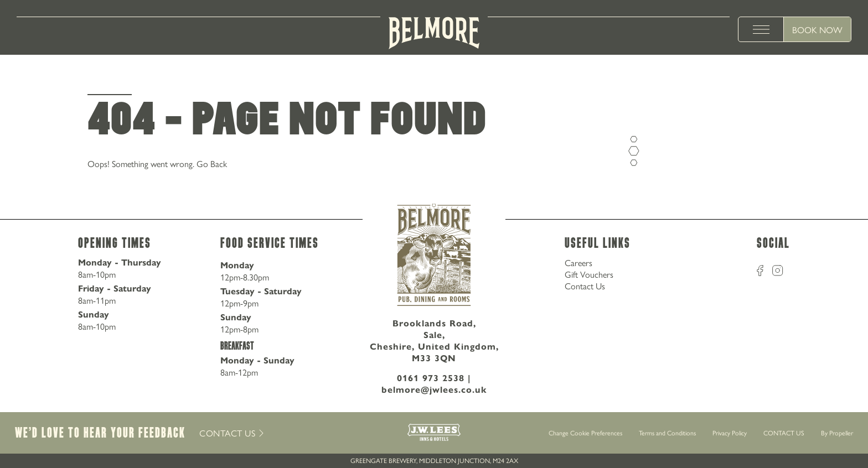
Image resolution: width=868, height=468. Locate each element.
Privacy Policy (730, 433)
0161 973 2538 (431, 378)
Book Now (817, 30)
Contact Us (585, 286)
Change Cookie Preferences (585, 433)
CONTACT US (784, 433)
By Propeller (837, 433)
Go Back (212, 163)
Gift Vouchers (589, 274)
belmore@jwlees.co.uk (434, 390)
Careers (578, 262)
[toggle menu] (761, 29)
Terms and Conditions (667, 433)
